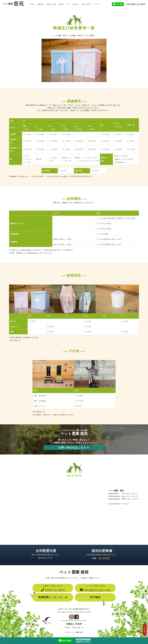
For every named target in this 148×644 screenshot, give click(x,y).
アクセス (97, 4)
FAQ (68, 4)
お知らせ (76, 4)
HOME (32, 4)
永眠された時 (51, 4)
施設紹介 (41, 4)
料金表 (61, 4)
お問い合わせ (86, 4)
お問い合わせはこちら (74, 448)
